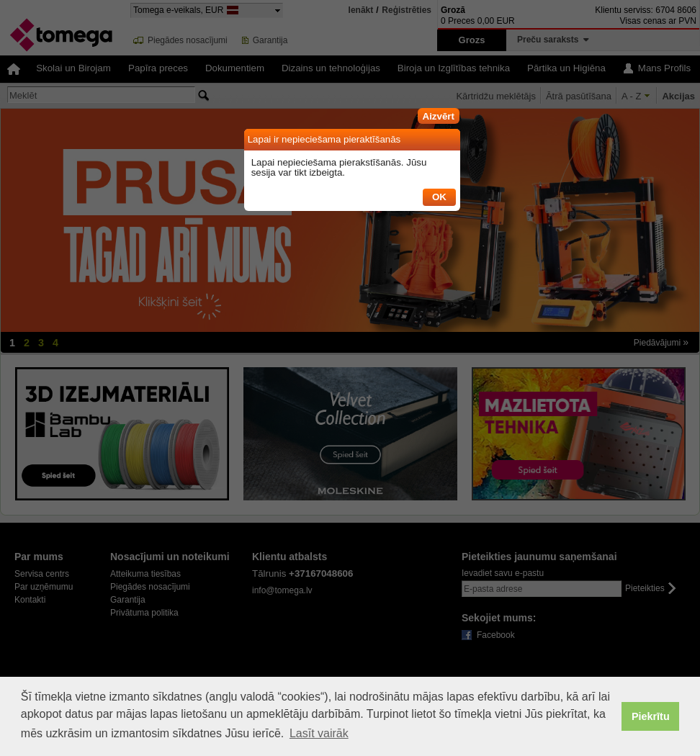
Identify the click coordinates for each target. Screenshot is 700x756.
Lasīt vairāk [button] (319, 733)
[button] (439, 114)
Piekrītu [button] (651, 716)
